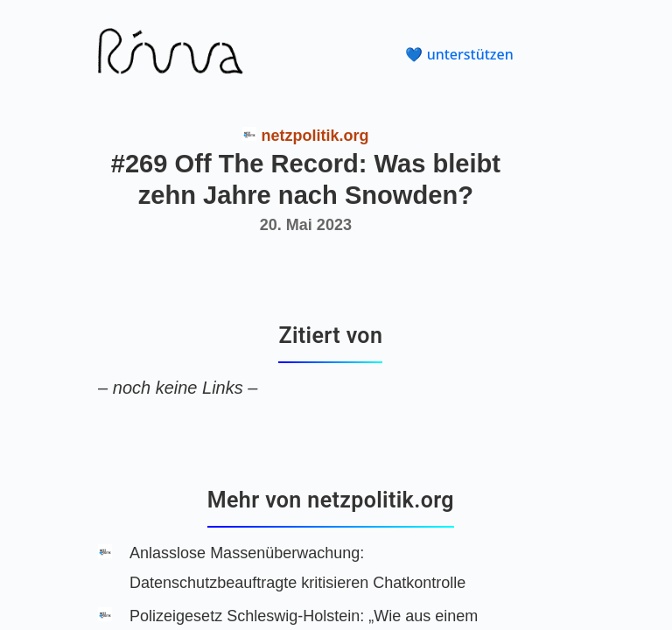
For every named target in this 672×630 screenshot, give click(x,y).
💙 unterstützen (459, 54)
